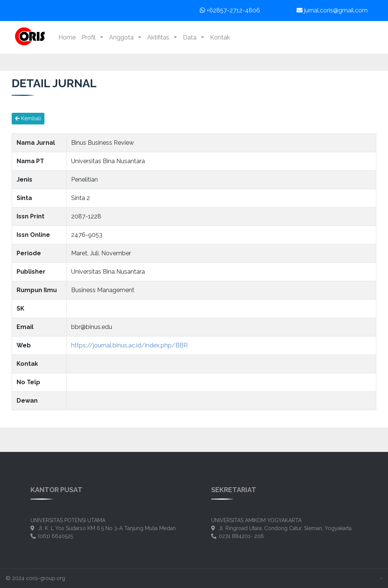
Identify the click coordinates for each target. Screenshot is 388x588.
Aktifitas (160, 37)
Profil (90, 37)
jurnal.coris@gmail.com (332, 10)
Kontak (220, 37)
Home (67, 37)
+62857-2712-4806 (230, 10)
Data (191, 37)
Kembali (28, 118)
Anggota (123, 37)
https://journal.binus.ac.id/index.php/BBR (129, 345)
